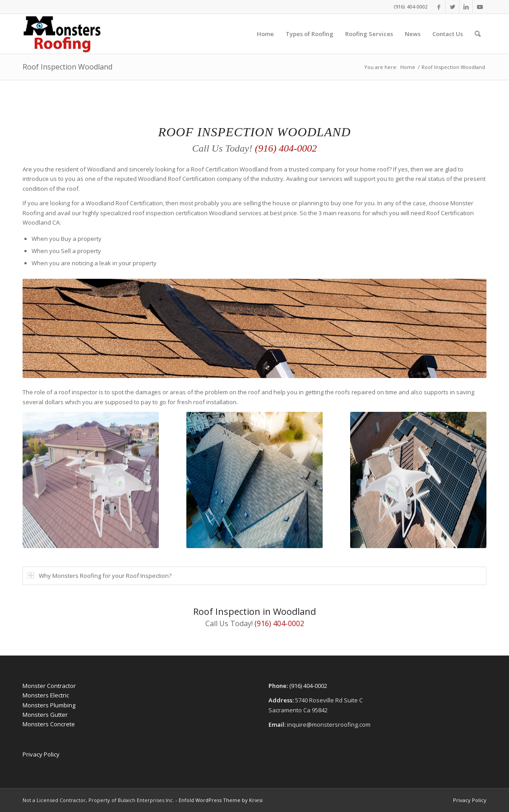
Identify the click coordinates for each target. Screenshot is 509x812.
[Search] (478, 34)
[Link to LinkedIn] (466, 7)
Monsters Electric (46, 695)
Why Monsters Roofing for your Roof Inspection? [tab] (99, 576)
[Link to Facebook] (439, 7)
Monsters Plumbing (49, 705)
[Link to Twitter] (452, 7)
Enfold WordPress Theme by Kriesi (221, 800)
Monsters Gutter (45, 715)
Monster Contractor (49, 686)
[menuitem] (265, 34)
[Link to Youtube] (480, 7)
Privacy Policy (41, 754)
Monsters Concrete (49, 724)
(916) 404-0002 (410, 7)
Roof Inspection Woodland (67, 67)
